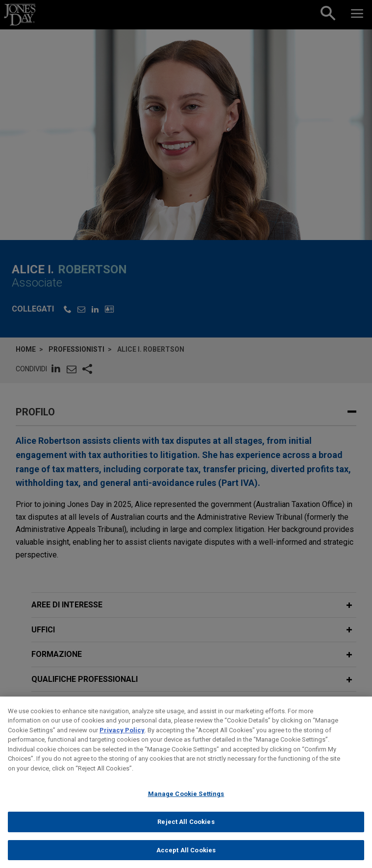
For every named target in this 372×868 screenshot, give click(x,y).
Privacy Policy (122, 737)
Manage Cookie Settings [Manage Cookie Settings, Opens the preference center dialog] (186, 802)
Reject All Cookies (186, 829)
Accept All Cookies (186, 857)
